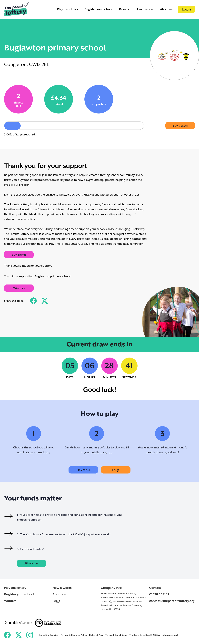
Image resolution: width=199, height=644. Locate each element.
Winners (19, 288)
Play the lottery (68, 9)
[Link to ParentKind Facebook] (7, 635)
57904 (117, 609)
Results (124, 9)
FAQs (116, 470)
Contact (155, 588)
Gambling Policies (49, 635)
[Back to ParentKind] (16, 9)
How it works (145, 9)
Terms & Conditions (116, 635)
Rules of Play (96, 635)
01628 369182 (159, 594)
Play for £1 (83, 470)
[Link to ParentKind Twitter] (19, 635)
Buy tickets (180, 126)
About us (166, 9)
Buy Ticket (19, 255)
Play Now (31, 563)
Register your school (99, 9)
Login (186, 9)
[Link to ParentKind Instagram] (30, 635)
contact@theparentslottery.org (172, 601)
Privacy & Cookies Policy (74, 635)
